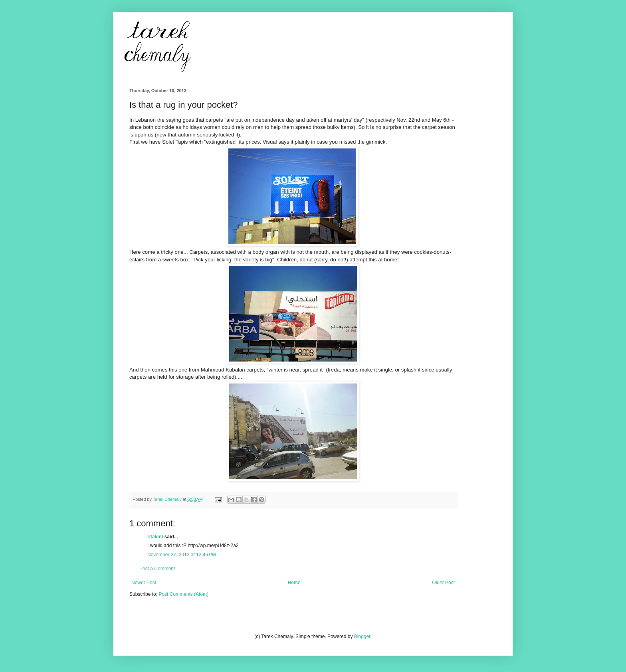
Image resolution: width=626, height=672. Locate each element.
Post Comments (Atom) (183, 594)
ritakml (155, 537)
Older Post (443, 583)
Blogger (362, 636)
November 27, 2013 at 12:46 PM (182, 555)
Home (294, 583)
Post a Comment (157, 569)
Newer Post (144, 583)
